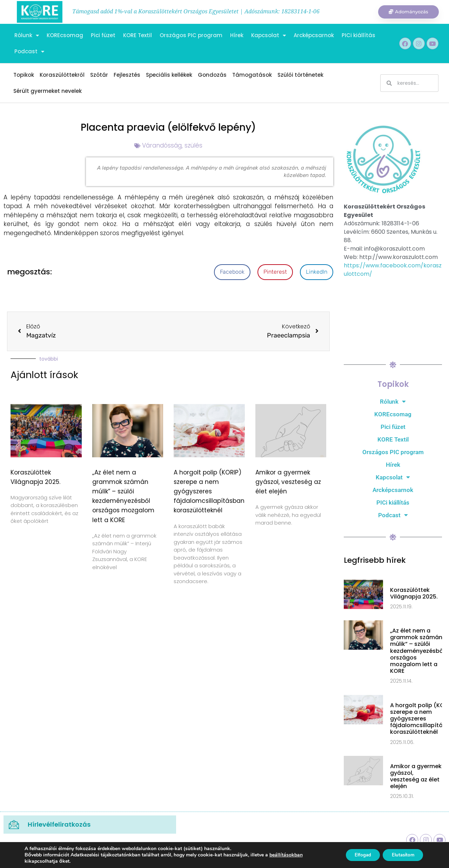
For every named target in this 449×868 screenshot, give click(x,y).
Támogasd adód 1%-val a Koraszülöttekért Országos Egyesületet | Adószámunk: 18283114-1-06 (196, 11)
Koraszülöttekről (62, 75)
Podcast (29, 52)
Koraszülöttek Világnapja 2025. (414, 593)
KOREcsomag (65, 35)
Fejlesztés (127, 75)
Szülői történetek (300, 75)
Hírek (237, 35)
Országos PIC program (191, 35)
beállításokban (286, 855)
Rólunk (27, 36)
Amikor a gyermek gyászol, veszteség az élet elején (288, 482)
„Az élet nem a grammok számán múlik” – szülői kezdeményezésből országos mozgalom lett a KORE (417, 651)
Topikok (24, 75)
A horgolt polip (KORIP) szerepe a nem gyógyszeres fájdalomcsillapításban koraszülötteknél (209, 491)
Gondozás (212, 75)
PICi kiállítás (358, 35)
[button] (232, 272)
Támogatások (252, 75)
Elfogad (356, 855)
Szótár (99, 75)
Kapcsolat (269, 36)
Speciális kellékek (169, 75)
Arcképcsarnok (314, 35)
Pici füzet (103, 35)
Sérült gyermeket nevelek (48, 91)
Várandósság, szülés (172, 145)
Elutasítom (400, 855)
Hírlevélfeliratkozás (59, 824)
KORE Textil (138, 35)
